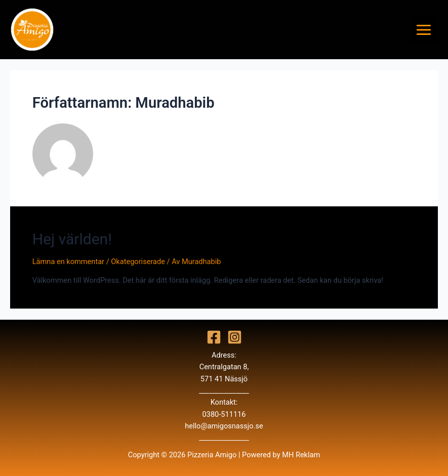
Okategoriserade (138, 262)
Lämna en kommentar (68, 262)
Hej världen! (72, 239)
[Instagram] (235, 337)
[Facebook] (214, 337)
